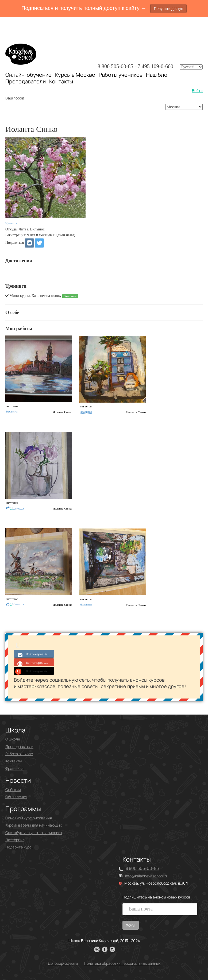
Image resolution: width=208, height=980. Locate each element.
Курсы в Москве (75, 75)
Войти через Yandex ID (34, 671)
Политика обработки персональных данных (122, 963)
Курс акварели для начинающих (34, 825)
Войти (197, 90)
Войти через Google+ (34, 662)
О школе (13, 739)
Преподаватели (26, 81)
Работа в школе (19, 754)
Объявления (16, 797)
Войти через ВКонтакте (34, 654)
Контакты (61, 82)
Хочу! (131, 925)
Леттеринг (15, 840)
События (13, 790)
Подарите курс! (19, 847)
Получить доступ (168, 9)
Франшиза (14, 768)
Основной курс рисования (29, 818)
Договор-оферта (63, 963)
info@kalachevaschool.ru (147, 876)
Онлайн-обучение (28, 75)
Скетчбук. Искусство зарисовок (34, 833)
